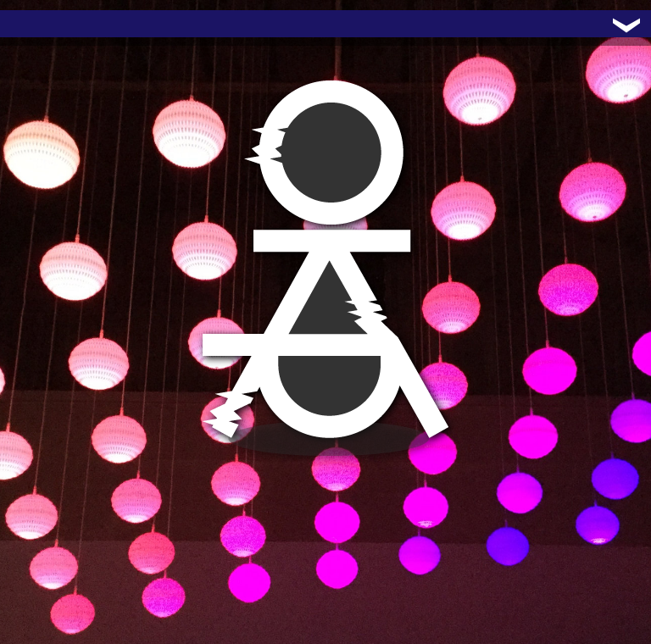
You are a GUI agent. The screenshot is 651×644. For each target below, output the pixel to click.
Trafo (34, 24)
